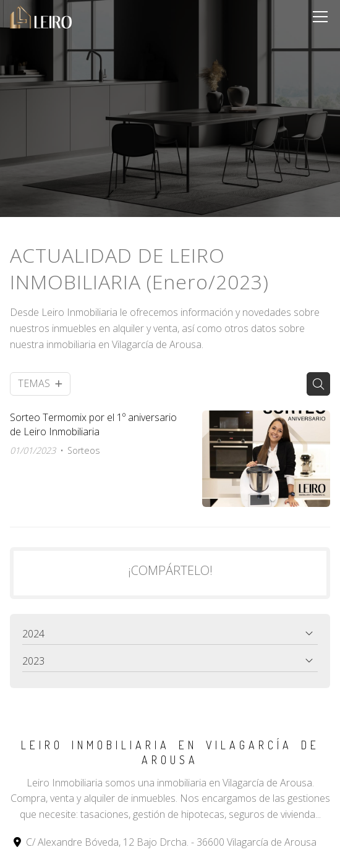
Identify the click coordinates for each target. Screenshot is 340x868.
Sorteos (84, 450)
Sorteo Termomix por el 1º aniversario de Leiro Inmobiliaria (93, 424)
